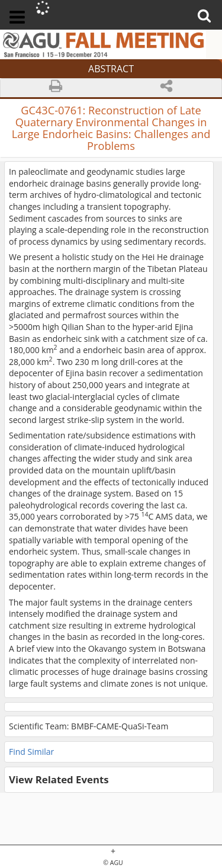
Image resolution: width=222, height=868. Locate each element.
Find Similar (31, 752)
